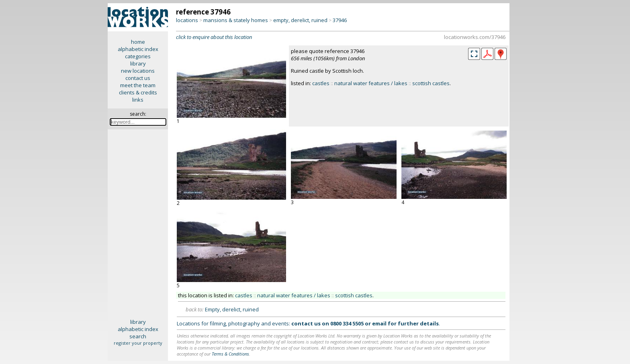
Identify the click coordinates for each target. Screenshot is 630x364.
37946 (340, 20)
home (138, 42)
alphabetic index (138, 49)
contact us (138, 78)
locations (187, 20)
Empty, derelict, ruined (232, 309)
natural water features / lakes (371, 83)
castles (321, 83)
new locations (138, 71)
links (138, 100)
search (138, 336)
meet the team (138, 85)
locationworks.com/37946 (475, 37)
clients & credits (138, 92)
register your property (138, 343)
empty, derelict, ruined (300, 20)
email (379, 323)
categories (138, 56)
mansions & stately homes (236, 20)
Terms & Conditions (230, 354)
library (138, 63)
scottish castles (431, 83)
